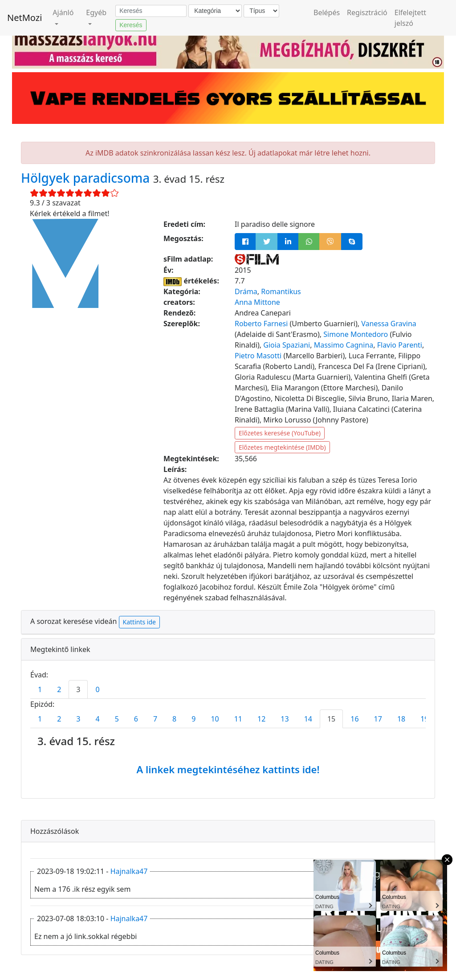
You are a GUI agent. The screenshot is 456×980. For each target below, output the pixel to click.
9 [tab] (193, 719)
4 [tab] (97, 719)
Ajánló (63, 12)
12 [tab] (261, 719)
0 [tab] (97, 689)
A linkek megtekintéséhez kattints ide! (228, 769)
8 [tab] (174, 719)
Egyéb (96, 12)
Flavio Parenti (400, 345)
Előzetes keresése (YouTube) (280, 433)
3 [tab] (78, 689)
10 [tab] (215, 719)
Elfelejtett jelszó (410, 18)
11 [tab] (238, 719)
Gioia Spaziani (287, 345)
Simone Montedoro (356, 334)
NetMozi (24, 18)
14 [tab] (308, 719)
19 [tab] (424, 719)
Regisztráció (367, 12)
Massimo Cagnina (344, 345)
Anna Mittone (257, 302)
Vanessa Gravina (389, 324)
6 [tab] (136, 719)
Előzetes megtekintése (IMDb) (282, 447)
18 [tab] (401, 719)
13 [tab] (285, 719)
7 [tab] (155, 719)
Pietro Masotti (258, 356)
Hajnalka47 (129, 871)
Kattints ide (139, 622)
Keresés (131, 25)
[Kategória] (215, 11)
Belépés (327, 12)
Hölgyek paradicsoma (87, 178)
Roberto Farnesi (261, 324)
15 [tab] (331, 719)
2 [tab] (59, 689)
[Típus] (261, 11)
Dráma (246, 291)
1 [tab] (40, 689)
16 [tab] (354, 719)
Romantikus (281, 291)
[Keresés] (151, 11)
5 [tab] (117, 719)
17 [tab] (378, 719)
